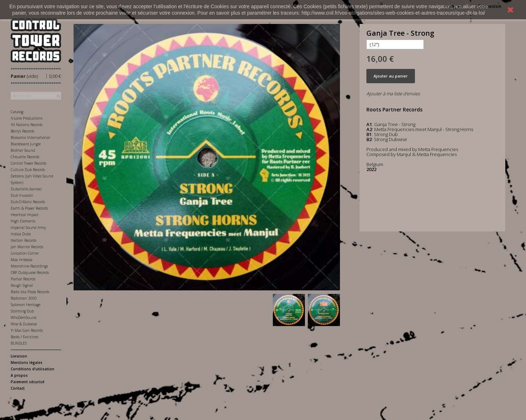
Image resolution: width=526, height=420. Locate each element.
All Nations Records (27, 125)
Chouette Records (25, 157)
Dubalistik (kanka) (26, 189)
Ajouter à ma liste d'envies (393, 94)
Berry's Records (22, 131)
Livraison (19, 356)
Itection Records (24, 240)
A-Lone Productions (27, 118)
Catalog (17, 112)
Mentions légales (27, 362)
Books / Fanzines (24, 337)
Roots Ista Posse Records (30, 292)
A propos (19, 375)
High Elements (23, 221)
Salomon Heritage (26, 305)
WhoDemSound (24, 317)
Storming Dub (22, 311)
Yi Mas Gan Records (27, 330)
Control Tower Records (29, 163)
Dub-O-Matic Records (28, 202)
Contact (18, 388)
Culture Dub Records (28, 170)
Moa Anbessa (22, 260)
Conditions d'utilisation (32, 369)
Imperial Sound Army (28, 227)
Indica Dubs (21, 234)
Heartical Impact (25, 215)
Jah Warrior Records (27, 247)
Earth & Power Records (29, 208)
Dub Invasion (22, 195)
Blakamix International (30, 137)
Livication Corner (25, 253)
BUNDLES (19, 343)
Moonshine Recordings (29, 266)
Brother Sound (23, 150)
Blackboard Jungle (26, 144)
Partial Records (23, 279)
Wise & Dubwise (24, 324)
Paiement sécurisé (27, 382)
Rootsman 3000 (24, 298)
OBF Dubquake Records (30, 272)
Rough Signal (22, 285)
